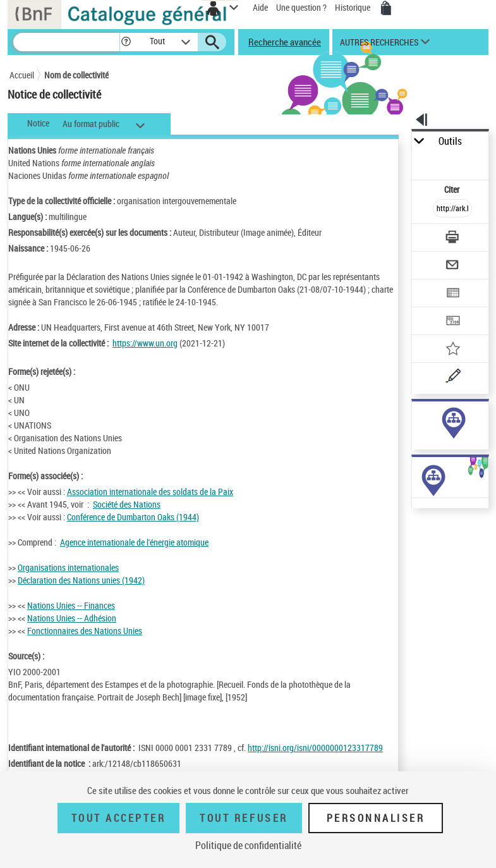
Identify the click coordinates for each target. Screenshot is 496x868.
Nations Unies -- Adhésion (72, 618)
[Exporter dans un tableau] (452, 294)
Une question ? (301, 7)
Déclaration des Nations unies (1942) (81, 580)
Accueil (22, 75)
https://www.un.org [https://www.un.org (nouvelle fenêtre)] (145, 343)
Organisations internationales (68, 567)
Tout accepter (119, 818)
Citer (453, 189)
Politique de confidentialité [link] (248, 845)
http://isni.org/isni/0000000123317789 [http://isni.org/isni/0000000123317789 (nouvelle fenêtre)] (315, 748)
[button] (126, 42)
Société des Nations (127, 504)
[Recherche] (66, 42)
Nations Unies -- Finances (71, 605)
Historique (354, 7)
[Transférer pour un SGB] (452, 322)
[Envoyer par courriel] (452, 266)
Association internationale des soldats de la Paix (150, 492)
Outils (450, 141)
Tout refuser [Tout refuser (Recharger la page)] (244, 818)
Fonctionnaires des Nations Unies (85, 631)
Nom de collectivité (76, 75)
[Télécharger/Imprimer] (452, 239)
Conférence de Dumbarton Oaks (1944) (133, 517)
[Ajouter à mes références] (452, 350)
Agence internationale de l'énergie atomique (134, 542)
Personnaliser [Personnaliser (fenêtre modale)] (376, 818)
